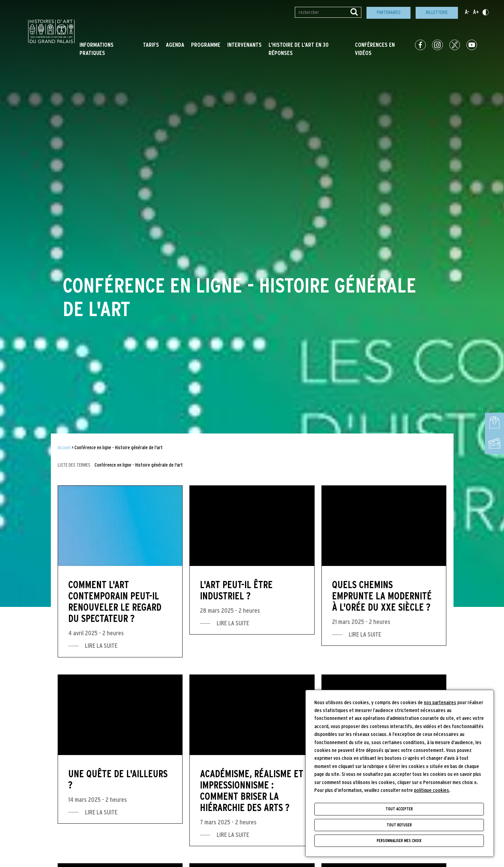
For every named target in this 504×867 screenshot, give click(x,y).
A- (467, 12)
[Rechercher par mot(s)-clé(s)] (328, 12)
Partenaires (389, 12)
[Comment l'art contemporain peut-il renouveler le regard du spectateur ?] (120, 571)
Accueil (64, 448)
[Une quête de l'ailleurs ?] (120, 749)
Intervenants (244, 45)
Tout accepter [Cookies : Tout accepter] (399, 809)
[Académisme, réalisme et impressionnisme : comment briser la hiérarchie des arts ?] (252, 761)
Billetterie (437, 12)
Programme (206, 45)
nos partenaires (440, 703)
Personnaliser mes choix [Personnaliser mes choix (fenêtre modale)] (399, 841)
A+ (476, 12)
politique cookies (431, 790)
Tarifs (151, 45)
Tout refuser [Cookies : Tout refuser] (399, 825)
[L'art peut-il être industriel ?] (252, 560)
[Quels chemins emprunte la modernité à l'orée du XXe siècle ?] (384, 566)
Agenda (175, 45)
